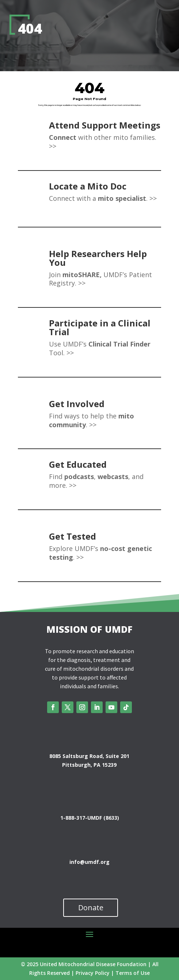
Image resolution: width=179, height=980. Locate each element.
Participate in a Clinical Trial (100, 327)
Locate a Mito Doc (88, 186)
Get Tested (73, 536)
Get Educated (78, 464)
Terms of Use (133, 973)
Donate (91, 908)
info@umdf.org (89, 862)
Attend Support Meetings (105, 125)
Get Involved (77, 404)
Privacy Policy (93, 973)
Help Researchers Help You (98, 258)
